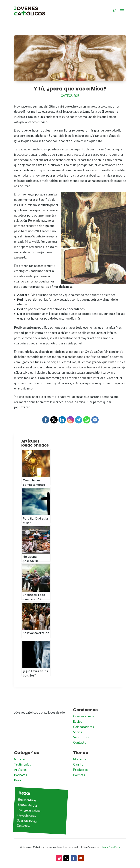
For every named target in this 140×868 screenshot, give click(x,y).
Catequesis (70, 96)
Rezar (18, 780)
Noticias (20, 759)
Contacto (80, 742)
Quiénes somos (84, 716)
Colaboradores (83, 727)
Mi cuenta (80, 759)
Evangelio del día (29, 810)
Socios (78, 732)
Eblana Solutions (110, 847)
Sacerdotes (81, 737)
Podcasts (21, 775)
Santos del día (27, 805)
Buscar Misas (27, 800)
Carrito (78, 764)
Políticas (79, 775)
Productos (80, 770)
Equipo (78, 721)
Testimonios (23, 764)
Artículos (20, 770)
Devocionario (27, 815)
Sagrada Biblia (27, 821)
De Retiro (23, 826)
